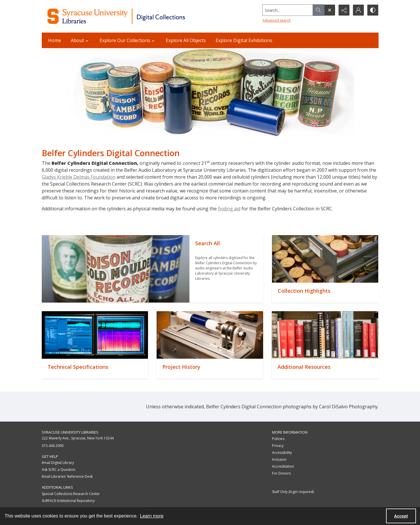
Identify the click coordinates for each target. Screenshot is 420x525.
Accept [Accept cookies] (401, 516)
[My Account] (358, 10)
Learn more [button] (152, 516)
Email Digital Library (58, 463)
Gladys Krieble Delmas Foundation (79, 177)
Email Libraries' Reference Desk (67, 476)
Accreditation (283, 466)
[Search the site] (287, 10)
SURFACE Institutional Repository (68, 501)
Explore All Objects (186, 40)
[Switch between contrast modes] (373, 10)
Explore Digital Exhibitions (244, 40)
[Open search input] (330, 10)
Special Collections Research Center (71, 494)
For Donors (281, 473)
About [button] (80, 40)
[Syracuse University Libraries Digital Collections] (133, 16)
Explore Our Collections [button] (128, 40)
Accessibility (282, 453)
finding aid (229, 209)
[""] (226, 269)
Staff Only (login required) (293, 492)
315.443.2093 (53, 446)
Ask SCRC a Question (59, 470)
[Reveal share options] (344, 10)
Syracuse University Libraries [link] (70, 432)
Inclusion (279, 459)
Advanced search (277, 20)
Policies (278, 439)
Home (55, 40)
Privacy (278, 446)
